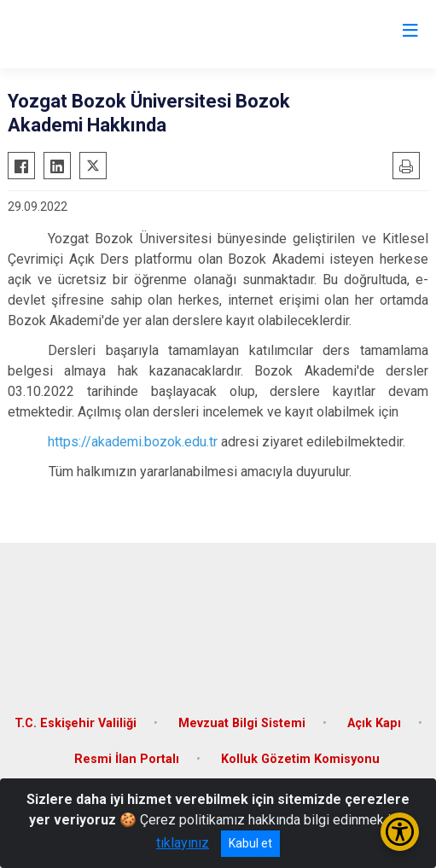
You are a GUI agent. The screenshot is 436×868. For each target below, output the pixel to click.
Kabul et (250, 843)
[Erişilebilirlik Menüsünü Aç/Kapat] (400, 832)
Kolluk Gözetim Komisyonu (300, 759)
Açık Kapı (374, 723)
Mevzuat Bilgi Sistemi (242, 723)
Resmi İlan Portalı (127, 759)
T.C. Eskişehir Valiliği (76, 723)
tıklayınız (183, 843)
